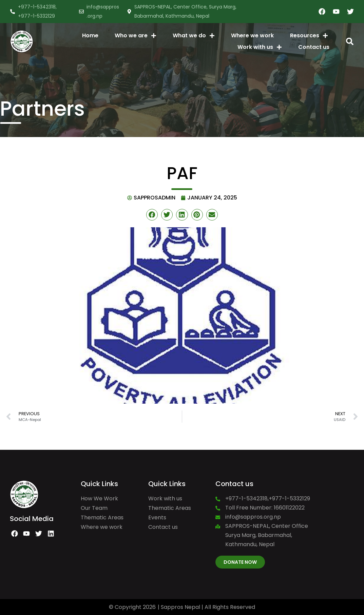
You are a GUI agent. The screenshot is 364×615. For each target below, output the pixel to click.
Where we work (252, 35)
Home (90, 35)
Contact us (314, 47)
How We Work (99, 498)
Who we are (136, 36)
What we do (194, 36)
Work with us (260, 47)
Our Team (94, 508)
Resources (309, 36)
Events (157, 517)
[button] (350, 41)
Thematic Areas (102, 517)
